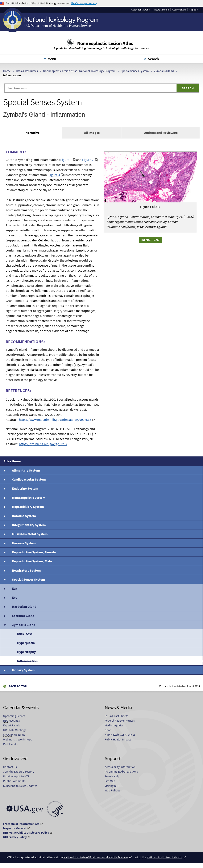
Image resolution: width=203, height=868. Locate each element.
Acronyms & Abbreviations (121, 772)
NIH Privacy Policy (15, 837)
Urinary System (23, 670)
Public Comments (14, 781)
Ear (14, 588)
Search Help (112, 776)
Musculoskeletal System (30, 534)
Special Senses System (135, 71)
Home (7, 71)
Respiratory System (26, 570)
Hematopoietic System (29, 498)
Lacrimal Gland (23, 616)
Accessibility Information (120, 767)
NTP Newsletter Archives (120, 735)
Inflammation (27, 661)
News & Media (161, 10)
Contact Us (10, 767)
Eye (15, 597)
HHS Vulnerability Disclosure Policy (26, 833)
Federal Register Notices (120, 721)
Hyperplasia (26, 643)
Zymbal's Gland (164, 71)
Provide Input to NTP (16, 776)
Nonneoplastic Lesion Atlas (105, 43)
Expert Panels (12, 725)
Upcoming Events (14, 716)
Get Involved (179, 10)
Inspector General (15, 828)
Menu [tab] (52, 59)
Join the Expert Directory (19, 772)
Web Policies (112, 790)
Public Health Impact (118, 739)
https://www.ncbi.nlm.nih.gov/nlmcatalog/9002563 (55, 420)
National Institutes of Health (164, 857)
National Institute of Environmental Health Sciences (96, 857)
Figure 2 (88, 160)
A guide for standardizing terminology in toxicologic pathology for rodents (101, 48)
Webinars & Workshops (18, 739)
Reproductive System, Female (34, 552)
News (108, 730)
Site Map (110, 781)
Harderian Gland (24, 606)
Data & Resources (27, 71)
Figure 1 (66, 160)
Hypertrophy (26, 652)
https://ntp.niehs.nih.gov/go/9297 (43, 444)
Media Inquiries (114, 725)
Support (194, 10)
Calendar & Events (141, 10)
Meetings (11, 721)
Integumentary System (29, 525)
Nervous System (24, 543)
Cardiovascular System (29, 479)
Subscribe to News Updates (20, 786)
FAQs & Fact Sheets (116, 716)
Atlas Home (12, 461)
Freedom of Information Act (21, 824)
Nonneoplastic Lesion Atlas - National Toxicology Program (79, 71)
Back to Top (18, 686)
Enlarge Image (150, 240)
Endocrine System (25, 488)
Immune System (24, 516)
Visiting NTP (112, 786)
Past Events (10, 744)
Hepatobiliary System (28, 507)
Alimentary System (26, 470)
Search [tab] (153, 59)
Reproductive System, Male (32, 561)
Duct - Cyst (25, 633)
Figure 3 (54, 175)
